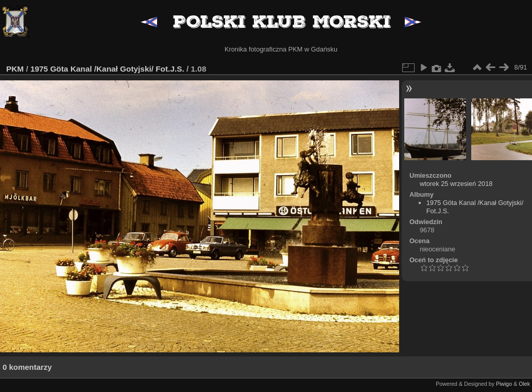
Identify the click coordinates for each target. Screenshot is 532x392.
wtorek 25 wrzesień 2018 (456, 184)
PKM (15, 69)
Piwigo (504, 384)
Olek (524, 384)
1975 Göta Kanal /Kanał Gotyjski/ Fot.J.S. (107, 69)
